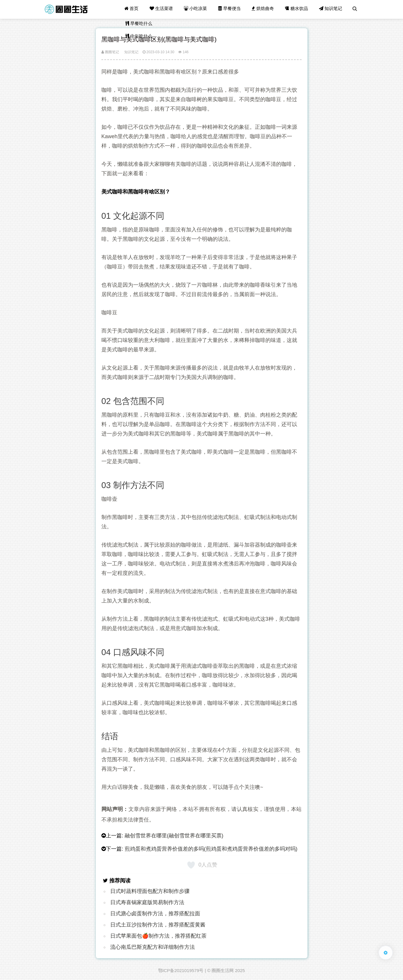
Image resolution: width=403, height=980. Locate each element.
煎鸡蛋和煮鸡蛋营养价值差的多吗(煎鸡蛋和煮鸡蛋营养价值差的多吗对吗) (211, 849)
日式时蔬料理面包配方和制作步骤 (150, 891)
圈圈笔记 (110, 52)
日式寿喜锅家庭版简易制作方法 (147, 902)
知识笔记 (331, 9)
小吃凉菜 (197, 9)
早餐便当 (231, 9)
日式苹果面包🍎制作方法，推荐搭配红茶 (158, 936)
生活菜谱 (163, 9)
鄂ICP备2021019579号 (181, 970)
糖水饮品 (297, 9)
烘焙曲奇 (264, 9)
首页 (134, 9)
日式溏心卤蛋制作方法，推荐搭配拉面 (155, 914)
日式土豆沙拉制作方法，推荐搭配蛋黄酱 (158, 925)
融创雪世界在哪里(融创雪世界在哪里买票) (174, 836)
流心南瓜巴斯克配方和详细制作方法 (153, 947)
